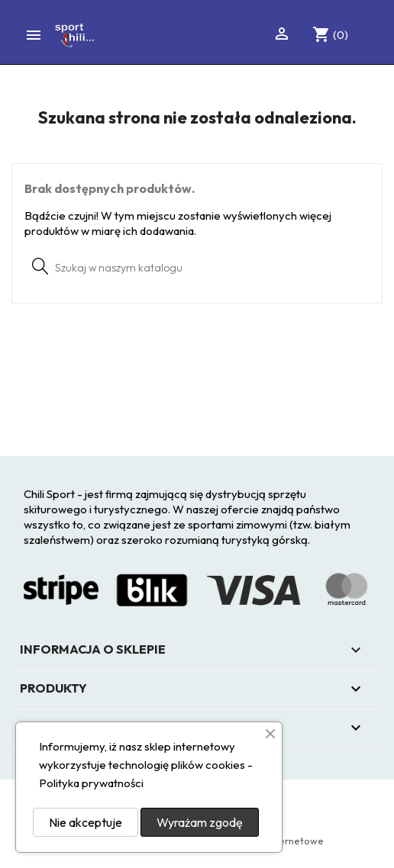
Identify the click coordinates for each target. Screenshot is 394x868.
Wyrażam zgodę (200, 822)
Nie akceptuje (86, 822)
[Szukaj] (197, 267)
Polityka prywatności (91, 783)
